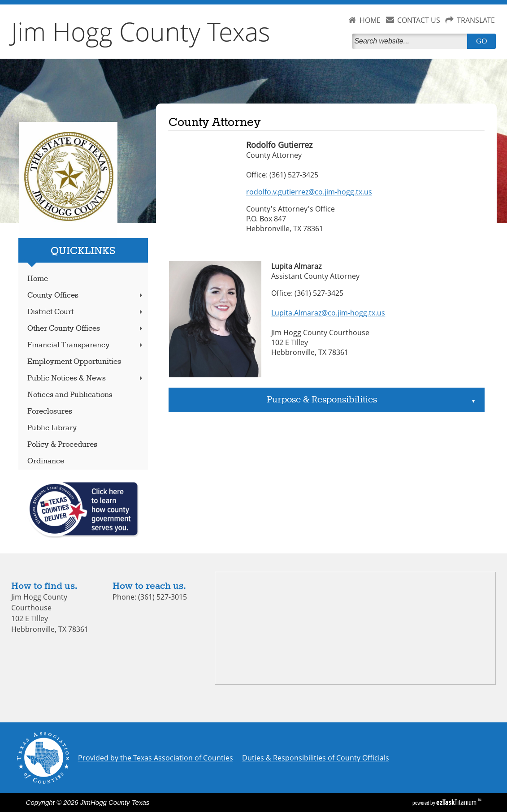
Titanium (457, 802)
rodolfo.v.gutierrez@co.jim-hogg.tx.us (309, 192)
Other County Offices (86, 329)
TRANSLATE (476, 20)
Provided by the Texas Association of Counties (156, 758)
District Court (86, 312)
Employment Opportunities (74, 362)
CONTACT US (419, 20)
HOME (370, 20)
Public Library (52, 428)
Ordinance (46, 461)
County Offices (86, 296)
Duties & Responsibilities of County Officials (316, 758)
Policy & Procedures (62, 445)
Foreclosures (50, 412)
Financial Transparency (86, 345)
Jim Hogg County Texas (141, 31)
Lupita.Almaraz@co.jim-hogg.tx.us (328, 313)
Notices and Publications (70, 395)
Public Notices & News (86, 378)
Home (38, 279)
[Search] (412, 41)
